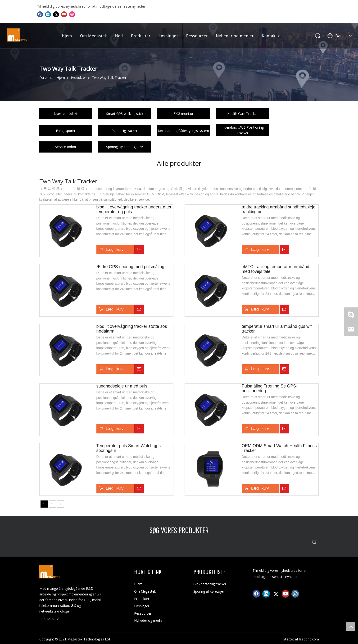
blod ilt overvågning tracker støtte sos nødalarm (132, 329)
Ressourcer (196, 36)
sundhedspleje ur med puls (122, 386)
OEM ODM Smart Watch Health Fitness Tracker (279, 448)
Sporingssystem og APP (125, 147)
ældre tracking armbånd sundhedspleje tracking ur (279, 209)
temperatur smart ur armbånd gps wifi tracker (277, 329)
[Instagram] (72, 14)
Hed (118, 36)
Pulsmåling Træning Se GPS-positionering (270, 388)
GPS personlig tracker (210, 584)
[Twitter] (56, 14)
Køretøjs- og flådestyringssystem (184, 131)
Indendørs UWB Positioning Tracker (243, 130)
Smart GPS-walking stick (125, 114)
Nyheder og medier (234, 36)
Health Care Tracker (242, 114)
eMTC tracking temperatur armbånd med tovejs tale (275, 269)
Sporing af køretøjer (209, 591)
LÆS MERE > (49, 619)
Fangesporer (66, 131)
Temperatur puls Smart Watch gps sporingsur (129, 448)
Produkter (140, 36)
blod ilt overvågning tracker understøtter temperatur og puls (134, 209)
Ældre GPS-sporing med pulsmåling (130, 267)
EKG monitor (184, 114)
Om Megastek (93, 36)
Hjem (66, 36)
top (351, 626)
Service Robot (66, 147)
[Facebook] (40, 14)
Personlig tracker (125, 131)
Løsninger (168, 36)
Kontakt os (272, 36)
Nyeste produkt (66, 114)
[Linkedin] (48, 14)
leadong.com (309, 639)
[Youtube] (64, 14)
